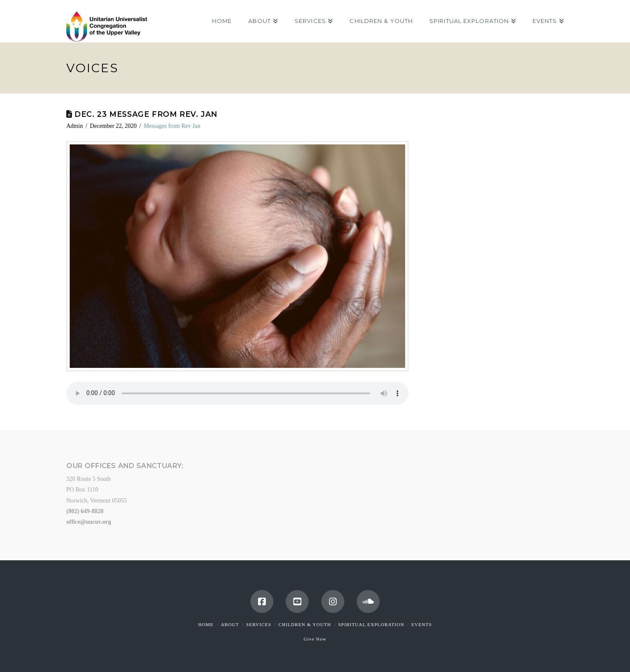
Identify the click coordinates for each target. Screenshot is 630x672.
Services (259, 624)
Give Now (315, 639)
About (230, 624)
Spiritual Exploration (371, 624)
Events (422, 624)
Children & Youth (305, 624)
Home (206, 624)
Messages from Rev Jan (172, 126)
